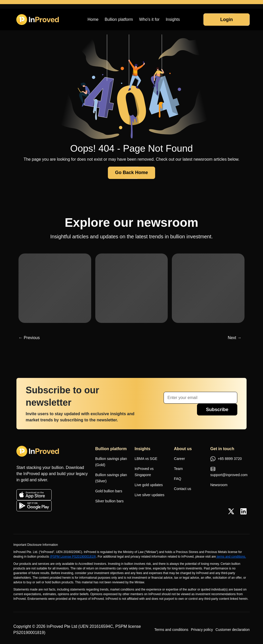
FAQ (177, 479)
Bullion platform (119, 19)
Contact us (182, 489)
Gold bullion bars (109, 491)
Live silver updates (149, 495)
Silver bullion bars (110, 501)
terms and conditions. (231, 557)
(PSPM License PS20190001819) (73, 557)
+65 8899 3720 (226, 459)
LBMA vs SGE (146, 459)
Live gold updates (149, 485)
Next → (235, 338)
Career (179, 459)
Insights (173, 19)
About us (183, 449)
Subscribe (217, 410)
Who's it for (149, 19)
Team (178, 469)
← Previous (29, 338)
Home (93, 19)
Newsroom (219, 485)
